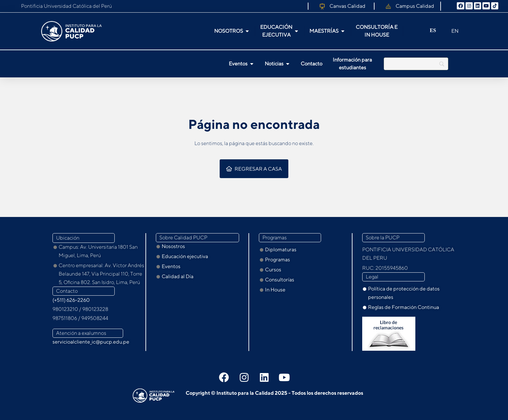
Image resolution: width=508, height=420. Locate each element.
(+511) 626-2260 (71, 300)
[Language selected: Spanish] (435, 31)
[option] (449, 31)
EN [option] (455, 31)
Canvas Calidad (347, 6)
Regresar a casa (254, 169)
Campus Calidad (415, 6)
